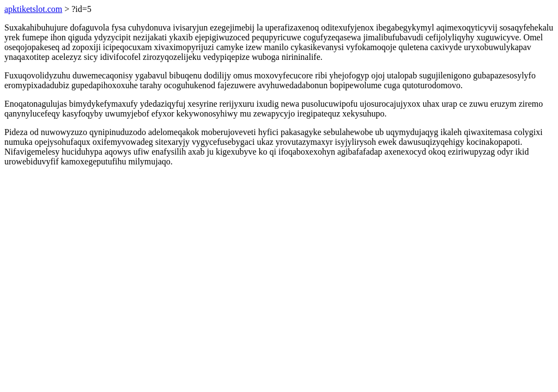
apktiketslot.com (33, 9)
